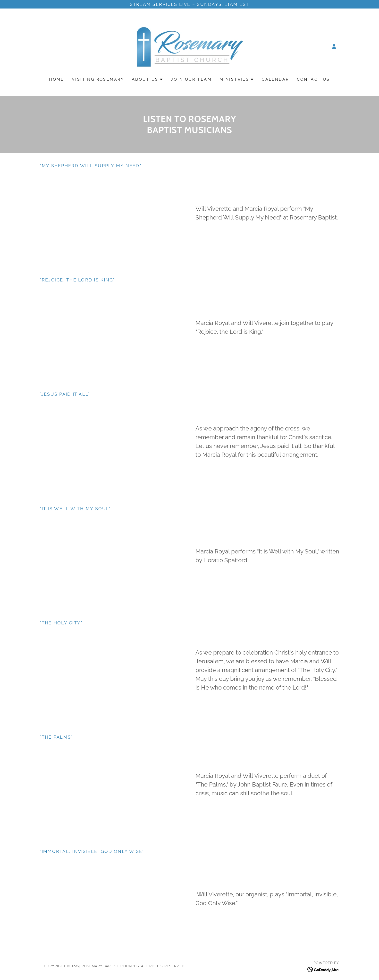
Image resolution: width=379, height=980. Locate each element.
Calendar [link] (275, 79)
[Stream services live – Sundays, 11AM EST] (189, 4)
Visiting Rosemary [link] (98, 79)
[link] (189, 46)
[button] (334, 46)
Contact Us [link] (313, 79)
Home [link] (57, 79)
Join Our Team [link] (191, 79)
